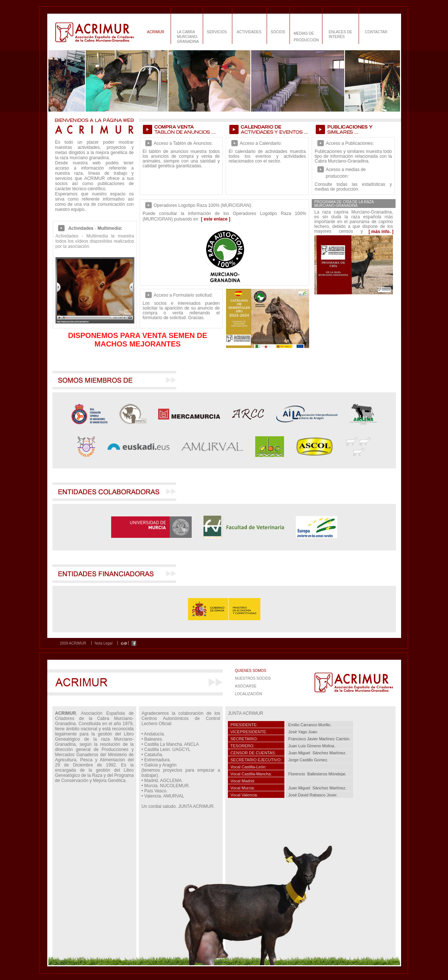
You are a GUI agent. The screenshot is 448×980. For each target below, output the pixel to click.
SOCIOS (278, 32)
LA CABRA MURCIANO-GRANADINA (188, 37)
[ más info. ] (381, 232)
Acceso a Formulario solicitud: (183, 295)
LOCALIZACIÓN (248, 694)
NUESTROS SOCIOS (253, 678)
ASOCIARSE (246, 686)
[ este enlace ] (216, 219)
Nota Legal (103, 643)
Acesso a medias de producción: (346, 173)
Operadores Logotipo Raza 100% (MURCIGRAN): (203, 205)
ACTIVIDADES (249, 32)
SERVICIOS (217, 32)
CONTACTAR (376, 32)
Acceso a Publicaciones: (350, 143)
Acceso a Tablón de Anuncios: (183, 143)
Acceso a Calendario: (261, 143)
